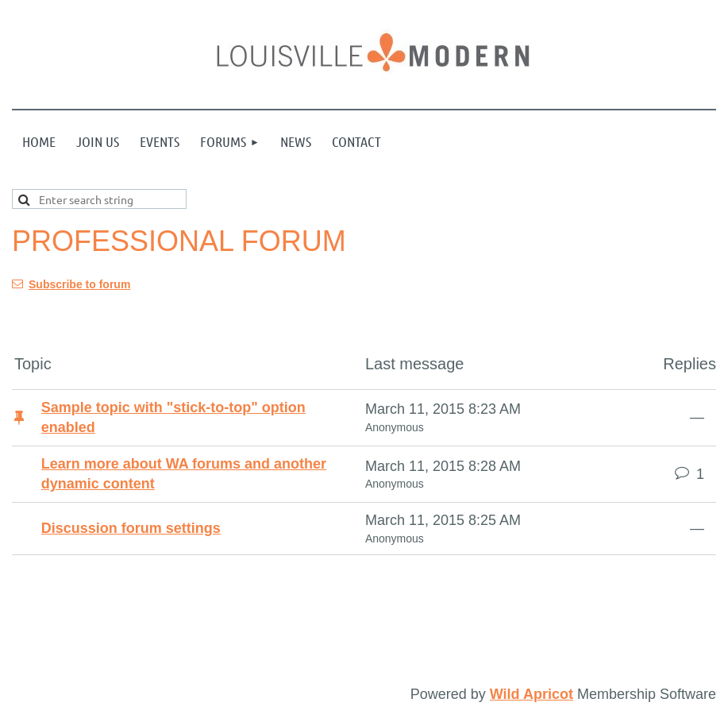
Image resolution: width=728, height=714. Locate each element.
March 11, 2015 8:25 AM (443, 520)
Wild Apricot (532, 694)
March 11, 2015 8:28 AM (443, 466)
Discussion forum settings (131, 528)
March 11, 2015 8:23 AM (443, 409)
